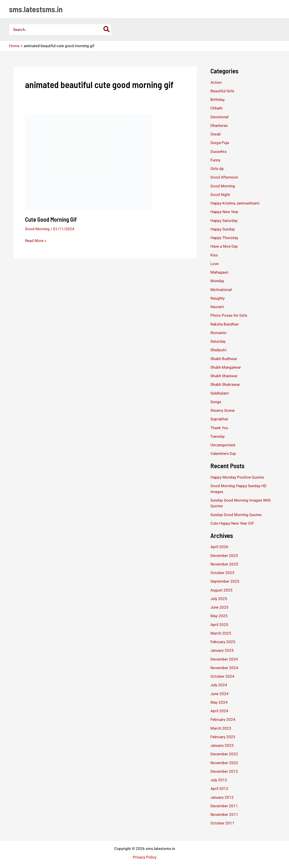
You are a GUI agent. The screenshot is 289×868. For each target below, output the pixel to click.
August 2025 (221, 590)
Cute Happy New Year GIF (232, 523)
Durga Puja (220, 143)
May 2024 (219, 702)
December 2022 (224, 754)
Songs (216, 402)
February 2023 (223, 737)
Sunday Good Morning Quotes (236, 515)
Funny (215, 160)
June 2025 (219, 607)
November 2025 (224, 564)
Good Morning (37, 229)
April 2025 (219, 625)
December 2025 (224, 556)
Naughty (218, 298)
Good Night (220, 195)
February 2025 (223, 642)
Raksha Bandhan (225, 324)
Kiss (214, 255)
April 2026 (219, 547)
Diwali (216, 134)
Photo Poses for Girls (229, 315)
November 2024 (224, 668)
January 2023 (222, 745)
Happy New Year (224, 212)
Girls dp (217, 169)
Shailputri (218, 350)
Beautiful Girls (222, 91)
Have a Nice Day (224, 246)
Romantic (219, 333)
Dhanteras (219, 126)
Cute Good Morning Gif (51, 219)
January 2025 (222, 650)
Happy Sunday (223, 229)
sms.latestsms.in (36, 9)
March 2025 (221, 633)
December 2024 (224, 659)
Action (216, 82)
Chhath (216, 108)
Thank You (219, 428)
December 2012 (224, 771)
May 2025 (219, 616)
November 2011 (224, 814)
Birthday (218, 100)
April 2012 (219, 789)
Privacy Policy (145, 857)
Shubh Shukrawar (225, 384)
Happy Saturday (224, 221)
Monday (217, 281)
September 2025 (225, 581)
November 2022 (224, 763)
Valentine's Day (223, 454)
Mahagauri (219, 272)
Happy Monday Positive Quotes (237, 477)
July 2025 (219, 599)
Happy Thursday (224, 238)
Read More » (36, 241)
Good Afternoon (224, 177)
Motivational (221, 290)
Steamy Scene (223, 410)
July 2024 (219, 685)
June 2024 (219, 694)
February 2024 (223, 719)
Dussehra (218, 151)
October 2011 (222, 823)
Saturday (218, 341)
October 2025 (222, 573)
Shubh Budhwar (224, 359)
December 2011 (224, 806)
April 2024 (219, 711)
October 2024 (222, 676)
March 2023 (221, 728)
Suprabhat (219, 419)
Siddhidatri (220, 393)
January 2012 (222, 797)
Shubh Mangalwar (226, 367)
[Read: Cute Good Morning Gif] (89, 162)
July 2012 (219, 780)
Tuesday (218, 436)
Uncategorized (223, 445)
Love (214, 264)
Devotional (219, 117)
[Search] (107, 30)
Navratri (217, 307)
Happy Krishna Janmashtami (235, 203)
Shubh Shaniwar (224, 376)
